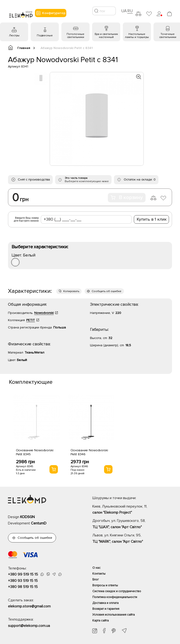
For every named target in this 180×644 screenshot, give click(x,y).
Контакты (99, 574)
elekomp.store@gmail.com (29, 606)
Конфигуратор (51, 13)
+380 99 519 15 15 (23, 574)
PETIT (31, 320)
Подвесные (45, 36)
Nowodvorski (44, 313)
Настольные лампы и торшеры (137, 36)
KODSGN (27, 517)
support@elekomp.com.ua (29, 626)
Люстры (14, 36)
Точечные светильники (168, 36)
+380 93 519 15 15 (23, 581)
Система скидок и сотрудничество (117, 591)
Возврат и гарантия (106, 609)
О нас (96, 568)
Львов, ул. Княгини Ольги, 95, (132, 539)
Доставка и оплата (105, 603)
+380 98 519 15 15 (23, 587)
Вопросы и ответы (105, 585)
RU (130, 11)
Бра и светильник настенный (106, 36)
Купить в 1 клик (152, 219)
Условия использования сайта (114, 615)
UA (124, 11)
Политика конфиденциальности (115, 597)
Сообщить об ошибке (107, 291)
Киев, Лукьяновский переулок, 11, (132, 510)
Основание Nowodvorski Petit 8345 (35, 452)
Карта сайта (101, 621)
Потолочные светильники (75, 36)
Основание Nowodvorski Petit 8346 (89, 452)
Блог (96, 580)
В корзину (127, 198)
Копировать (71, 291)
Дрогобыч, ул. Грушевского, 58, (132, 524)
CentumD (39, 523)
